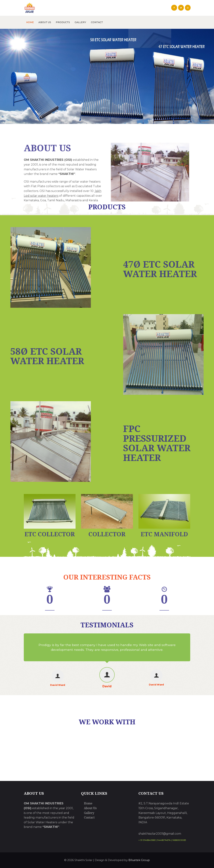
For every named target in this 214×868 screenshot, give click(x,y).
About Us (90, 808)
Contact (89, 818)
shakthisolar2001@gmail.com (160, 834)
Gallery (89, 813)
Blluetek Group (139, 860)
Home (88, 803)
